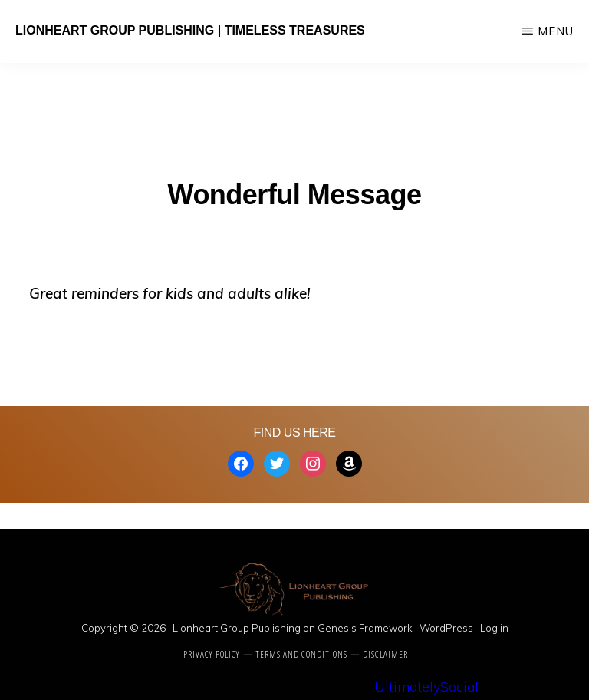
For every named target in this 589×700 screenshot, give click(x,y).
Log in (494, 628)
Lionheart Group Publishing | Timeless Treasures (190, 30)
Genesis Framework (365, 628)
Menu (556, 31)
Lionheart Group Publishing (237, 628)
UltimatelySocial (426, 687)
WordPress (446, 628)
